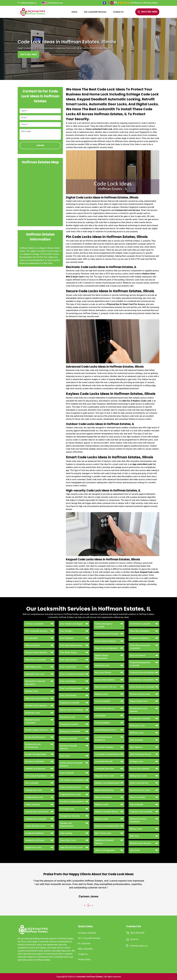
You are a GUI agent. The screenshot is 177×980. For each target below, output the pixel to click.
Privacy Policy (84, 960)
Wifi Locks (135, 836)
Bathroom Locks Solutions (37, 698)
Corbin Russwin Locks (35, 826)
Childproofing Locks (34, 797)
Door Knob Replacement (71, 645)
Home (74, 12)
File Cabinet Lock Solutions (72, 780)
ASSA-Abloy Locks (33, 667)
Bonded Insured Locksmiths (32, 721)
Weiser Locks (136, 829)
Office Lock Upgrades (105, 850)
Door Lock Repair (68, 681)
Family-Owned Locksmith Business (71, 764)
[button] (85, 905)
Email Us (134, 939)
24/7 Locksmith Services (36, 631)
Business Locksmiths (35, 761)
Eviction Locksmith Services (69, 747)
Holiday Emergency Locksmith (104, 625)
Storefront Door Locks (140, 790)
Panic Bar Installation (140, 631)
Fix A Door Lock (67, 809)
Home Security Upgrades (106, 648)
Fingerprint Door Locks (70, 794)
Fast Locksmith (67, 773)
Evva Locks (65, 756)
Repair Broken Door (139, 701)
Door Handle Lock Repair (71, 624)
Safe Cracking (136, 740)
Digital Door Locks (33, 848)
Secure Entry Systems (140, 769)
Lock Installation (103, 723)
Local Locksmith (102, 701)
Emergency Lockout (69, 724)
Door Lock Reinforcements (72, 674)
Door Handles (66, 631)
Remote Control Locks (140, 694)
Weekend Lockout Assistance (138, 820)
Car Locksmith (32, 783)
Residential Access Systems (139, 710)
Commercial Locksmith (36, 819)
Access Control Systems (36, 652)
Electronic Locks (68, 717)
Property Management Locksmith (140, 664)
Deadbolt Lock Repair (35, 840)
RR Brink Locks (137, 733)
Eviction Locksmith (69, 739)
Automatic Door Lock (35, 674)
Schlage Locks (137, 761)
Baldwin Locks (32, 691)
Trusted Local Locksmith (141, 812)
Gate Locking (66, 833)
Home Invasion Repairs (106, 641)
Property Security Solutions (142, 673)
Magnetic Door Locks (105, 776)
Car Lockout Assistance (36, 776)
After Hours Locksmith (35, 660)
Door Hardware (67, 638)
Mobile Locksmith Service (107, 812)
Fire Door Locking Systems (72, 802)
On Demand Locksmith (140, 624)
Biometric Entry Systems (36, 706)
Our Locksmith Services (95, 12)
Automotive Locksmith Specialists (35, 683)
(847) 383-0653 (147, 12)
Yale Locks (135, 850)
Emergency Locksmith (70, 731)
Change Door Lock (34, 790)
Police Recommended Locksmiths (140, 647)
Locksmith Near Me (104, 761)
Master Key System (104, 797)
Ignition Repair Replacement (102, 657)
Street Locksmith (138, 797)
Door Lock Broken (68, 667)
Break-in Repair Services (37, 730)
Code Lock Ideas (33, 805)
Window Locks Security (140, 843)
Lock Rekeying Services (106, 730)
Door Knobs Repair (69, 652)
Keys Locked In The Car (106, 687)
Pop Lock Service (138, 655)
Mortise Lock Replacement (107, 826)
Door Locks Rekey (68, 696)
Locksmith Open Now (105, 769)
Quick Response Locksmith (142, 687)
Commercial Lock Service (37, 812)
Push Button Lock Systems (142, 680)
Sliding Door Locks (138, 776)
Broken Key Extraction (35, 737)
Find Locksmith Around (71, 787)
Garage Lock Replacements (67, 825)
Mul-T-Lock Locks (103, 833)
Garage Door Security (70, 816)
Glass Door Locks (68, 840)
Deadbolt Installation (35, 833)
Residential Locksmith (140, 718)
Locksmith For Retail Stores (107, 754)
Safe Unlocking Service (141, 754)
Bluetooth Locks (33, 713)
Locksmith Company (104, 747)
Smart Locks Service (139, 783)
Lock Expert (100, 716)
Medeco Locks (102, 805)
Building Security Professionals (33, 746)
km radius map (40, 195)
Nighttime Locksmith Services (104, 842)
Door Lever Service (69, 660)
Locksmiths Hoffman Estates (89, 977)
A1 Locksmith (31, 638)
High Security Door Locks (72, 848)
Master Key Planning (104, 790)
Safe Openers (136, 747)
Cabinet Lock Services (35, 769)
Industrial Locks (102, 665)
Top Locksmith (137, 805)
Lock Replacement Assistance (104, 739)
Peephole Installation (140, 638)
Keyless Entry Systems (105, 680)
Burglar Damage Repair (36, 754)
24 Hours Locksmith (34, 624)
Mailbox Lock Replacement (107, 783)
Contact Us (118, 12)
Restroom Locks (137, 726)
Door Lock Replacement (71, 688)
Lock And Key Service (105, 708)
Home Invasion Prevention (107, 634)
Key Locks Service (103, 673)
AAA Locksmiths (33, 645)
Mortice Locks (102, 819)
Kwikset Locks (101, 694)
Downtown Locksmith (70, 703)
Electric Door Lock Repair (72, 710)
